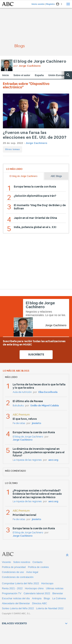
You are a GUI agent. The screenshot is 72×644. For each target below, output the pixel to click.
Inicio (6, 75)
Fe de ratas (19, 423)
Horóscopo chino (34, 588)
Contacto (37, 562)
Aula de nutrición (22, 392)
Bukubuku (18, 406)
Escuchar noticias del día (16, 598)
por (27, 66)
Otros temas (12, 149)
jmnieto (36, 423)
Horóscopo (47, 583)
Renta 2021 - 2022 (12, 588)
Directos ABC (39, 603)
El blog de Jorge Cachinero (40, 61)
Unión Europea (57, 75)
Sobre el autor (22, 75)
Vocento (6, 562)
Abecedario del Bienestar (16, 603)
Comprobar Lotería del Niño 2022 (20, 583)
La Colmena (59, 598)
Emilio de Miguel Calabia (45, 406)
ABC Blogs (56, 176)
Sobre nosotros (22, 562)
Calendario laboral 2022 (37, 593)
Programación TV (12, 593)
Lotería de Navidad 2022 (50, 608)
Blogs (47, 598)
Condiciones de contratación (18, 577)
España (39, 75)
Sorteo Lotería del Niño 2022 (18, 608)
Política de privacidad (14, 567)
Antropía (37, 598)
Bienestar (58, 593)
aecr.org (53, 460)
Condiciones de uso (13, 572)
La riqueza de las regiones (27, 460)
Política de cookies (38, 567)
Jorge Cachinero (36, 143)
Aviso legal (32, 572)
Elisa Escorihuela (48, 392)
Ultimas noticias (55, 588)
